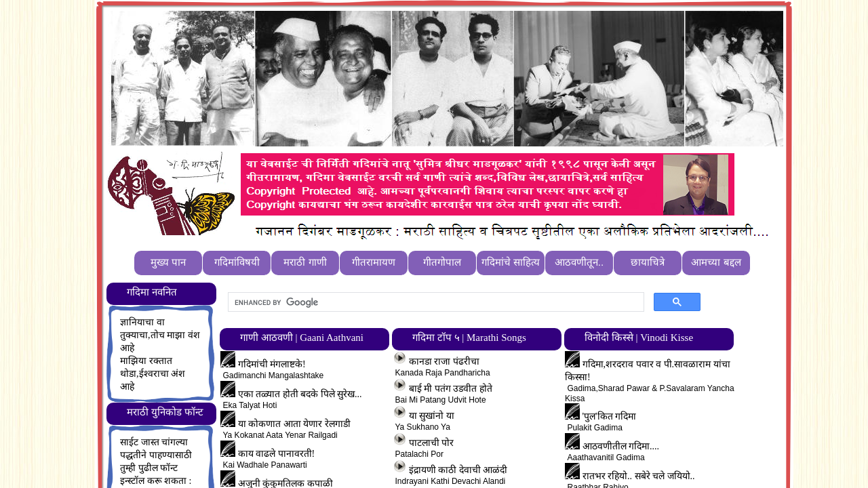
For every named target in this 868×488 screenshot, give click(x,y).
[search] (435, 302)
